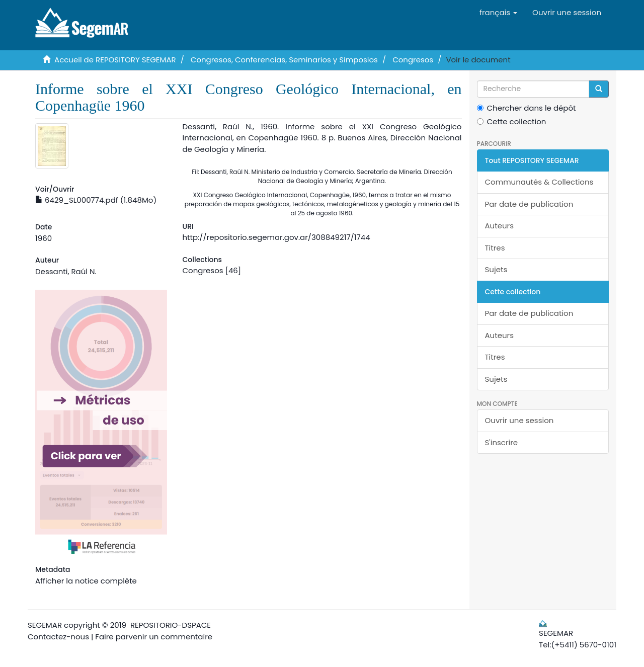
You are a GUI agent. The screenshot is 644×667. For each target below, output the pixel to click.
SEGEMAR (45, 625)
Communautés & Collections (539, 182)
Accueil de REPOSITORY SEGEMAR (115, 60)
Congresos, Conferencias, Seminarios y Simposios (284, 60)
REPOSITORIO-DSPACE (171, 625)
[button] (498, 13)
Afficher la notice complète (86, 581)
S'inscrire (502, 442)
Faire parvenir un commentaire (154, 637)
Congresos (413, 60)
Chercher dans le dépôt (527, 108)
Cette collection (512, 121)
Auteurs (500, 226)
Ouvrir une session (519, 420)
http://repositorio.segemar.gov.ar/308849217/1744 (276, 237)
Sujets (496, 269)
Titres (495, 248)
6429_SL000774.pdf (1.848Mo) (96, 200)
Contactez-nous (58, 637)
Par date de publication (529, 204)
